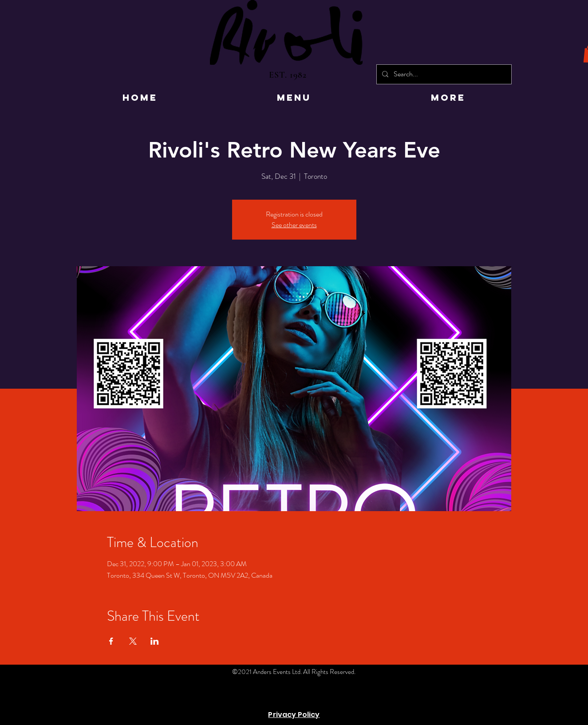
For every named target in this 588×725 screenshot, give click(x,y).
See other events (294, 225)
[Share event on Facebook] (111, 641)
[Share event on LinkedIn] (155, 641)
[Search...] (443, 74)
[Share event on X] (133, 641)
